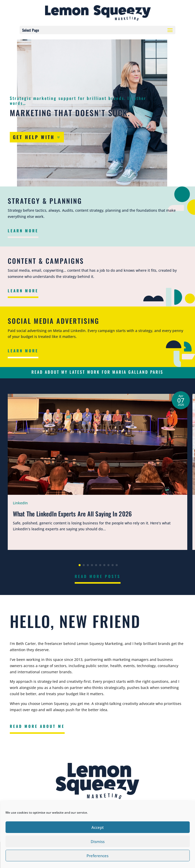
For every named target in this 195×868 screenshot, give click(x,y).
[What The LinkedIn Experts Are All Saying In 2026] (97, 472)
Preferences (97, 856)
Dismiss (98, 841)
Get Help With (34, 137)
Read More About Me (37, 726)
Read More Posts (98, 576)
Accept (98, 827)
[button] (80, 565)
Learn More (23, 231)
